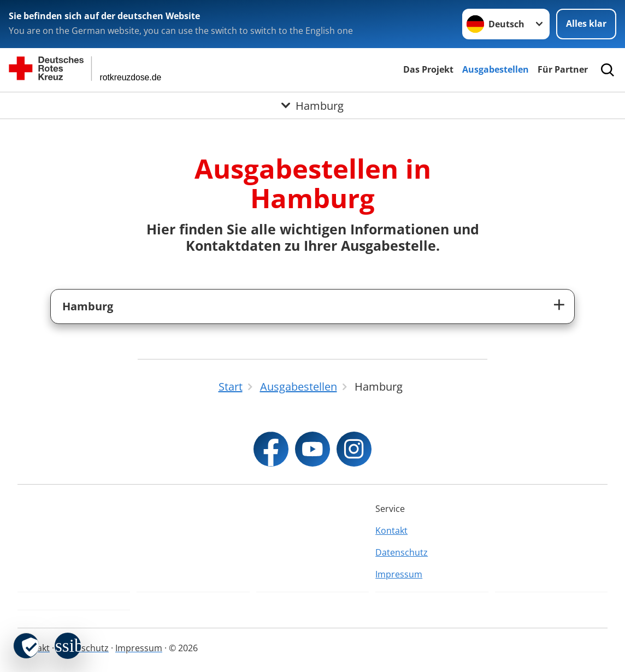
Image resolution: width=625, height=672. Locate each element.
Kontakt (391, 530)
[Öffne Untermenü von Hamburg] (312, 105)
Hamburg (88, 306)
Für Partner (563, 69)
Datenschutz (402, 552)
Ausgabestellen (496, 69)
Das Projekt (428, 69)
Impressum (399, 574)
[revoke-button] (26, 646)
